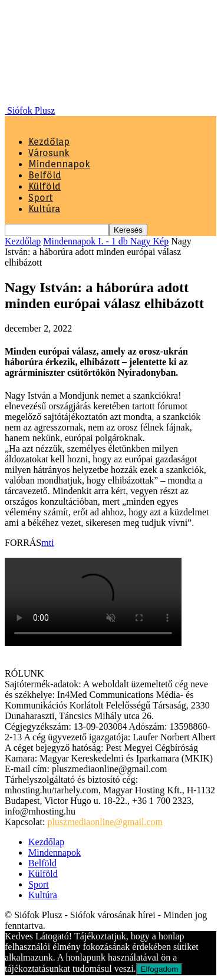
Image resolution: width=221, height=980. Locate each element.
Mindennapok (59, 164)
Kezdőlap (49, 142)
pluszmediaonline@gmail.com (105, 822)
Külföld (44, 186)
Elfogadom (160, 969)
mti (47, 543)
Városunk (49, 153)
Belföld (45, 175)
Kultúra (44, 209)
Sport (41, 198)
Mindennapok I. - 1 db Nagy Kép (106, 241)
